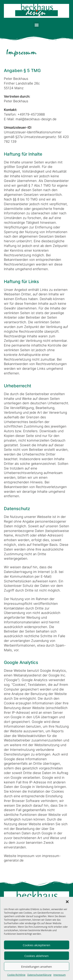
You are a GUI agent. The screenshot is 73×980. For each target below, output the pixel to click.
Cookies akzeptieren (36, 945)
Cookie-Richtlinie (16, 975)
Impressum (59, 975)
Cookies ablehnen (36, 956)
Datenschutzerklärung (39, 975)
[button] (67, 902)
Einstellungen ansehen (37, 967)
